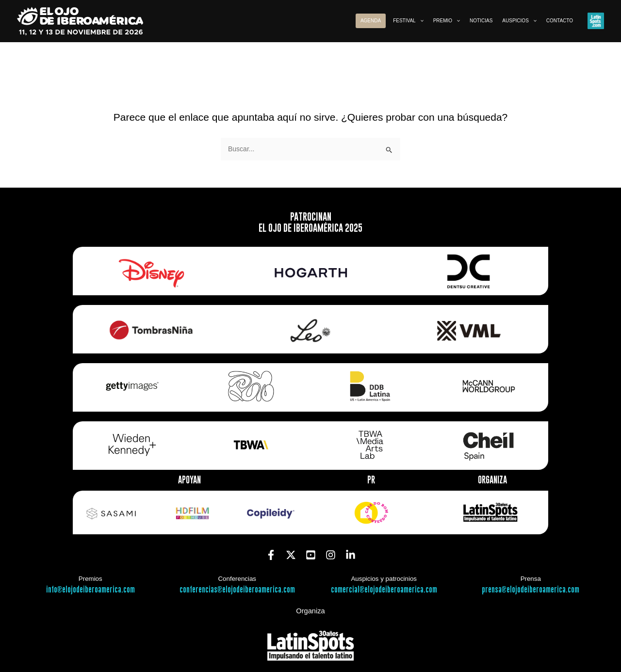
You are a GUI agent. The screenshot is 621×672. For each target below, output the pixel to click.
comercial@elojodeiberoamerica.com (384, 590)
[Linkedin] (351, 555)
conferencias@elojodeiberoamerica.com (237, 590)
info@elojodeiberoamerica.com (90, 590)
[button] (408, 21)
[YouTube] (311, 555)
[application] (420, 21)
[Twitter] (291, 555)
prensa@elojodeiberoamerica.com (531, 590)
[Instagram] (331, 555)
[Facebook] (271, 555)
